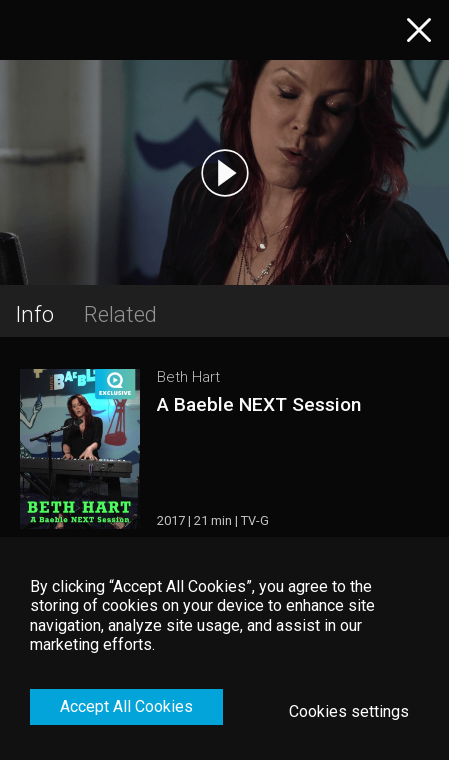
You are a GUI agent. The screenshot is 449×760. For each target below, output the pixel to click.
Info (34, 314)
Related (120, 314)
